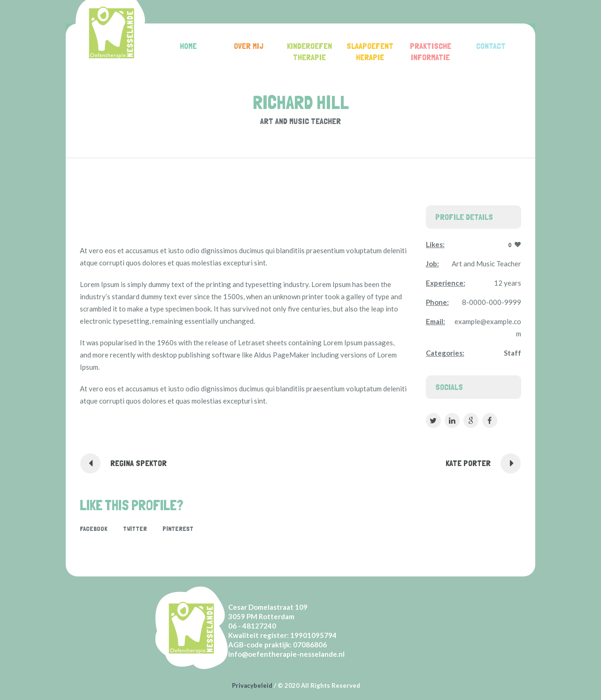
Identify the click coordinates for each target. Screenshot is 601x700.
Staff (512, 353)
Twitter (135, 529)
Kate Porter (468, 463)
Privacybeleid (252, 685)
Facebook (94, 529)
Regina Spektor (139, 463)
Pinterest (178, 529)
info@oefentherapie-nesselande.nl (286, 654)
